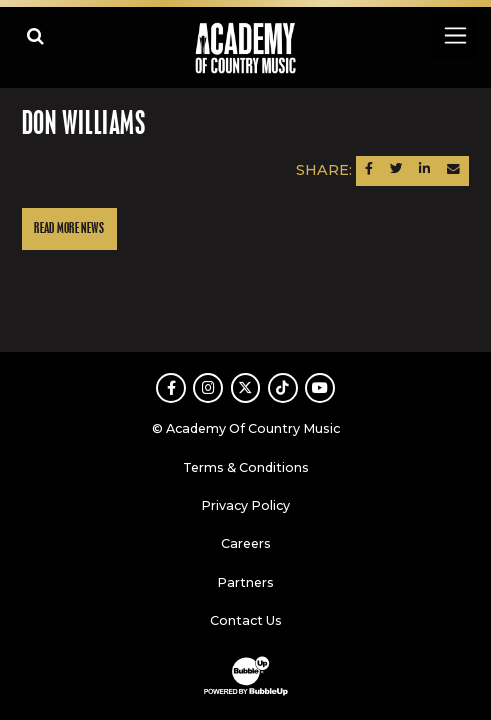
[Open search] (35, 35)
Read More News (69, 228)
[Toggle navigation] (454, 35)
